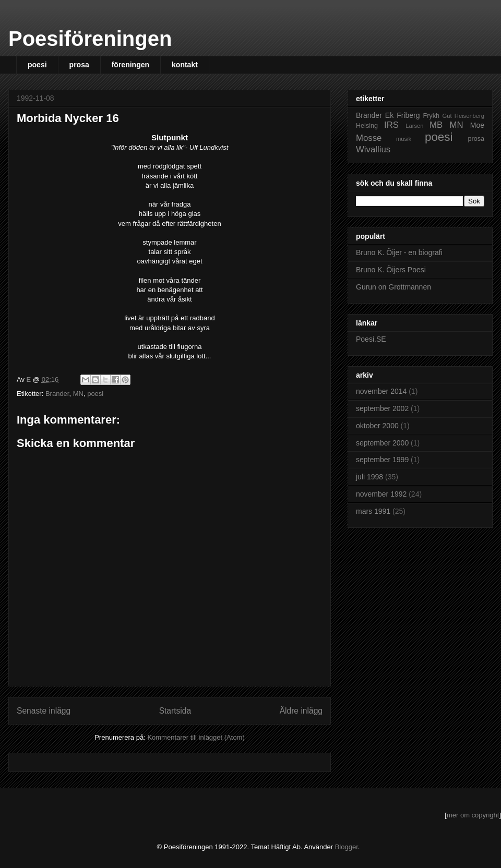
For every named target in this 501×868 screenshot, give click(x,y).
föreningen (130, 65)
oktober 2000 (377, 426)
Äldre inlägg (301, 711)
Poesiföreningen (90, 39)
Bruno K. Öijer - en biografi (399, 252)
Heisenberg (469, 116)
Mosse (369, 138)
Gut (447, 116)
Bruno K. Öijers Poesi (391, 270)
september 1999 (382, 460)
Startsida (175, 711)
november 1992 (381, 494)
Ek (389, 115)
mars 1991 (373, 511)
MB (436, 125)
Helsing (367, 126)
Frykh (431, 116)
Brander (57, 394)
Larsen (414, 126)
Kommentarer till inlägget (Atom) (196, 737)
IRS (391, 125)
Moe (477, 125)
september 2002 (382, 408)
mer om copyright (473, 815)
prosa (79, 65)
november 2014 (381, 391)
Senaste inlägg (44, 711)
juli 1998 (369, 477)
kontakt (185, 65)
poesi (37, 65)
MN (78, 394)
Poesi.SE (371, 339)
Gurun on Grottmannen (393, 287)
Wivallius (373, 149)
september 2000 (382, 443)
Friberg (408, 115)
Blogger (347, 847)
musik (404, 139)
